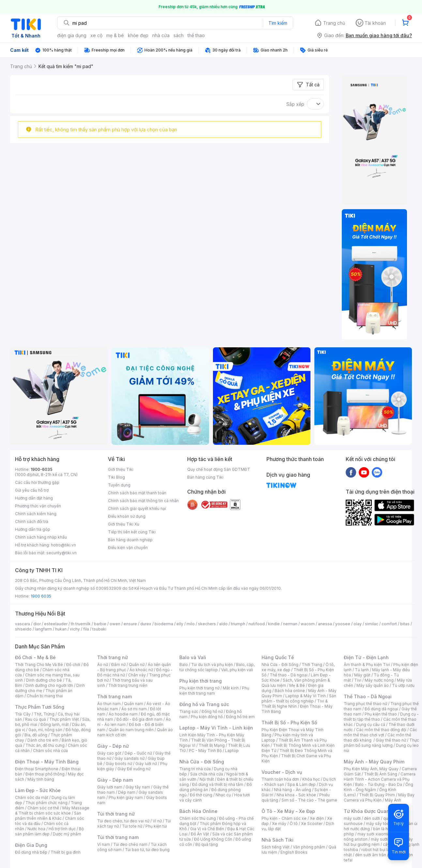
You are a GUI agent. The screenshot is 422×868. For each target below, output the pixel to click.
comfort (389, 624)
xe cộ (96, 35)
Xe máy (279, 824)
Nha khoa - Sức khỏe (296, 795)
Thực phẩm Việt (64, 719)
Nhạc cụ (223, 795)
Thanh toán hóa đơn (280, 779)
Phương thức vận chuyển (38, 506)
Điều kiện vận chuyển (128, 548)
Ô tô (294, 824)
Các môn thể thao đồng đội (381, 730)
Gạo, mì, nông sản (45, 730)
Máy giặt (362, 675)
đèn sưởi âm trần (371, 855)
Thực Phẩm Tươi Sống (40, 707)
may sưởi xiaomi (373, 834)
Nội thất (207, 779)
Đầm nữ (118, 665)
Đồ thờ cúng (201, 795)
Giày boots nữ (119, 764)
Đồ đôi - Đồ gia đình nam (139, 719)
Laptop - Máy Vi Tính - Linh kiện (216, 728)
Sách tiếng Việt (276, 847)
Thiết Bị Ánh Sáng (381, 774)
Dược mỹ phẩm (67, 834)
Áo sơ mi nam (134, 709)
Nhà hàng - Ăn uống (293, 790)
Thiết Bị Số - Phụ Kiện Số (289, 723)
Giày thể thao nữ (391, 740)
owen (115, 624)
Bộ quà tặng (207, 844)
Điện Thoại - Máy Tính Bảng (47, 762)
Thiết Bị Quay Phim (377, 795)
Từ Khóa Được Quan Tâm (372, 811)
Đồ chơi (73, 665)
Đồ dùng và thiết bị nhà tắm (218, 784)
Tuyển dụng (119, 485)
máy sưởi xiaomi (386, 839)
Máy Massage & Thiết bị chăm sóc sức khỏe (52, 810)
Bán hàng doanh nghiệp (130, 540)
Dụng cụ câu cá (371, 724)
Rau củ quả (36, 719)
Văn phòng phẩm (309, 847)
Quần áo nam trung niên (131, 730)
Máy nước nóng (379, 680)
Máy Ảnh (393, 800)
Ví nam (104, 844)
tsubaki (99, 629)
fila (86, 629)
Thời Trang (312, 665)
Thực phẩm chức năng (46, 803)
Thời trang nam (114, 696)
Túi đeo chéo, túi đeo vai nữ (123, 821)
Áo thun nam (109, 704)
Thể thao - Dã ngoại (289, 675)
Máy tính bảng (41, 779)
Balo (184, 665)
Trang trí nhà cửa (195, 769)
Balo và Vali (193, 657)
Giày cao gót (109, 753)
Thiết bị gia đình (66, 852)
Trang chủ (334, 23)
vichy (75, 629)
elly (180, 624)
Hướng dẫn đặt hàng (34, 498)
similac (372, 624)
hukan (61, 629)
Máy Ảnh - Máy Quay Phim (374, 762)
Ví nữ (157, 821)
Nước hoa (36, 829)
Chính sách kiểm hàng (36, 514)
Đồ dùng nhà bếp (31, 852)
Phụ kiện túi (156, 826)
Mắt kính (231, 688)
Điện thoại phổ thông (45, 774)
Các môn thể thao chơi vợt (380, 732)
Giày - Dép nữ (113, 746)
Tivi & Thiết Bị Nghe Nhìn (295, 704)
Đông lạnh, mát (55, 724)
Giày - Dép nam (115, 780)
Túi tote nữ (132, 826)
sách (179, 35)
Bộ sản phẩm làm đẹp (49, 831)
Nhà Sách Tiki (278, 840)
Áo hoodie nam (123, 714)
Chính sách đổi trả (32, 521)
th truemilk (81, 624)
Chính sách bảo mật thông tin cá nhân (143, 501)
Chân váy (137, 675)
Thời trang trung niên (128, 685)
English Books (294, 852)
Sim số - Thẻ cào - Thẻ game (309, 800)
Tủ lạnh (362, 670)
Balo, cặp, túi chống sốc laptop (217, 667)
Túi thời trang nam (118, 837)
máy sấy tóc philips (384, 824)
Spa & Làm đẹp (301, 784)
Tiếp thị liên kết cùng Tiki (132, 532)
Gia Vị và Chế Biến (207, 829)
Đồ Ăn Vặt (200, 834)
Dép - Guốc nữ (138, 753)
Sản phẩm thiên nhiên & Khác (48, 816)
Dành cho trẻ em (43, 740)
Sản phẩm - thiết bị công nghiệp (299, 698)
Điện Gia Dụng (31, 845)
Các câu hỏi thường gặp (37, 482)
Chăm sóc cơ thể (43, 808)
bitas (405, 624)
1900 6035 (41, 596)
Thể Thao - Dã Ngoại (368, 696)
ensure (130, 624)
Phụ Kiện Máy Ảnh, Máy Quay (371, 769)
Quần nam (134, 704)
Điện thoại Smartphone (37, 769)
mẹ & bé (115, 35)
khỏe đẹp (138, 35)
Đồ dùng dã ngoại (381, 709)
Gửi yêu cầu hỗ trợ (32, 490)
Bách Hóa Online (198, 811)
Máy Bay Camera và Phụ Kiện (379, 797)
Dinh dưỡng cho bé (44, 680)
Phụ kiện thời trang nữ (199, 688)
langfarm (43, 629)
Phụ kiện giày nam (126, 797)
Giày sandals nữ (129, 758)
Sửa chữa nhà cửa (207, 774)
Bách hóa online (290, 691)
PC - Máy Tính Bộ (205, 751)
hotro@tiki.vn (63, 545)
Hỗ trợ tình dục (62, 829)
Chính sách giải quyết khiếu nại (137, 508)
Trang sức (189, 711)
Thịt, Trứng (44, 714)
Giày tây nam (138, 787)
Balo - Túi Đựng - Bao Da (379, 784)
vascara (23, 624)
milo (191, 624)
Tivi (358, 680)
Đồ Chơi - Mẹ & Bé (35, 657)
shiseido (23, 629)
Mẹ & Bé (297, 685)
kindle (274, 624)
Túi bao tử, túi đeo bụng (147, 850)
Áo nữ (103, 665)
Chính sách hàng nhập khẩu (41, 537)
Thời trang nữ (113, 657)
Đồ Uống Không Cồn (213, 839)
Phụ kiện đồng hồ (207, 717)
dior (37, 624)
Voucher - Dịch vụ (282, 772)
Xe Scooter (312, 824)
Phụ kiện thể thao (381, 714)
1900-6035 (42, 469)
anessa (325, 624)
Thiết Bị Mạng (212, 745)
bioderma (164, 624)
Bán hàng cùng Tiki (205, 477)
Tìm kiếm (278, 23)
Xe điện (317, 818)
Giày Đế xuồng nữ (134, 769)
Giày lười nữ (146, 764)
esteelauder (56, 624)
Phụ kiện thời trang (201, 681)
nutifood (257, 624)
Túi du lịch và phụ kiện (212, 665)
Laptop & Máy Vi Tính (306, 696)
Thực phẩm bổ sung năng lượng (381, 743)
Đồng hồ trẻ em (240, 717)
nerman (290, 624)
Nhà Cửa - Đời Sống (202, 762)
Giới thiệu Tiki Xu (124, 524)
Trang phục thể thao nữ (365, 704)
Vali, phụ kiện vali (237, 670)
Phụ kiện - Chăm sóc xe (284, 818)
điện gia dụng (72, 35)
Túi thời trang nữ (116, 814)
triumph (238, 624)
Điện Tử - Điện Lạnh (366, 657)
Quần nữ (137, 665)
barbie (100, 624)
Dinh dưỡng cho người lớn (49, 685)
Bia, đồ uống (36, 735)
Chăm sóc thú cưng (198, 818)
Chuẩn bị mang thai (45, 696)
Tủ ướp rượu (403, 685)
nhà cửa (161, 35)
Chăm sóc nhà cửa (50, 751)
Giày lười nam (110, 787)
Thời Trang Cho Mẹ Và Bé (39, 665)
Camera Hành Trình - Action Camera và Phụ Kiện (380, 779)
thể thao (196, 35)
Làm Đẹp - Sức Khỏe (38, 790)
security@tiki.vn (61, 553)
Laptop (232, 751)
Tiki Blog (116, 477)
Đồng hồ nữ (212, 711)
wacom (308, 624)
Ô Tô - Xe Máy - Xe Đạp (288, 811)
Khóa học (311, 779)
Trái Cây (23, 714)
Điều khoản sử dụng (127, 516)
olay (358, 624)
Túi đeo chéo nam (130, 844)
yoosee (343, 624)
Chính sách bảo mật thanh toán (137, 493)
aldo (223, 624)
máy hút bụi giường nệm (378, 842)
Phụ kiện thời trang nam (214, 691)
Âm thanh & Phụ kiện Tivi (367, 665)
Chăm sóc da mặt (32, 797)
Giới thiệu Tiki (121, 469)
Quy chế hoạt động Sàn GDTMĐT (219, 469)
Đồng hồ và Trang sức (204, 704)
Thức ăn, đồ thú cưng (45, 745)
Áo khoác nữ (141, 670)
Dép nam (127, 792)
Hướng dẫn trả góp (33, 529)
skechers (207, 624)
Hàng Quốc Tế (278, 657)
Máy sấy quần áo (373, 685)
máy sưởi (352, 818)
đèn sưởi (372, 818)
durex (146, 624)
